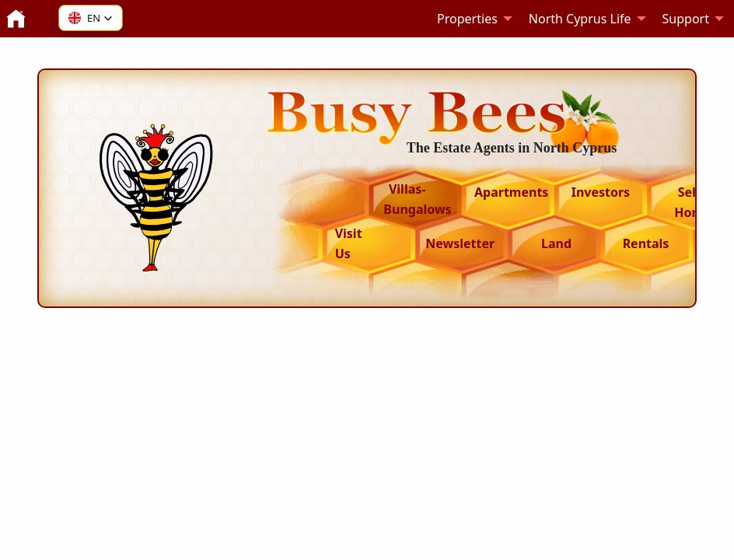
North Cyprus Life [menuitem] (580, 19)
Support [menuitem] (686, 19)
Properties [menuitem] (467, 19)
